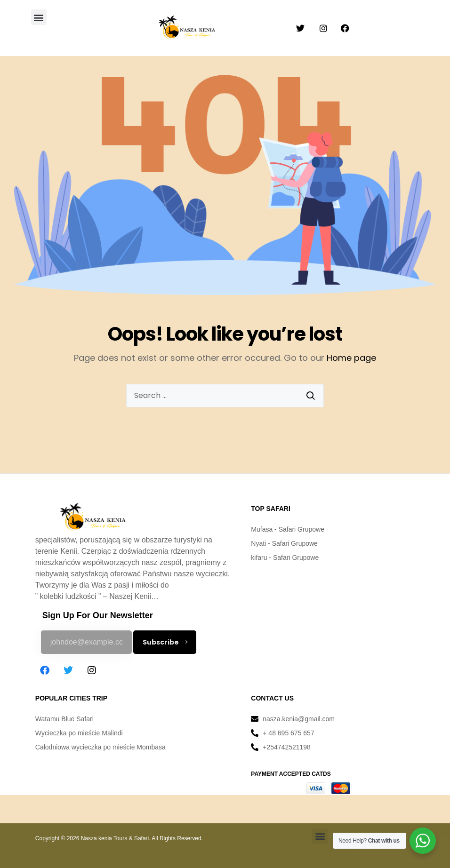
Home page (351, 358)
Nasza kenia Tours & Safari (115, 838)
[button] (39, 17)
